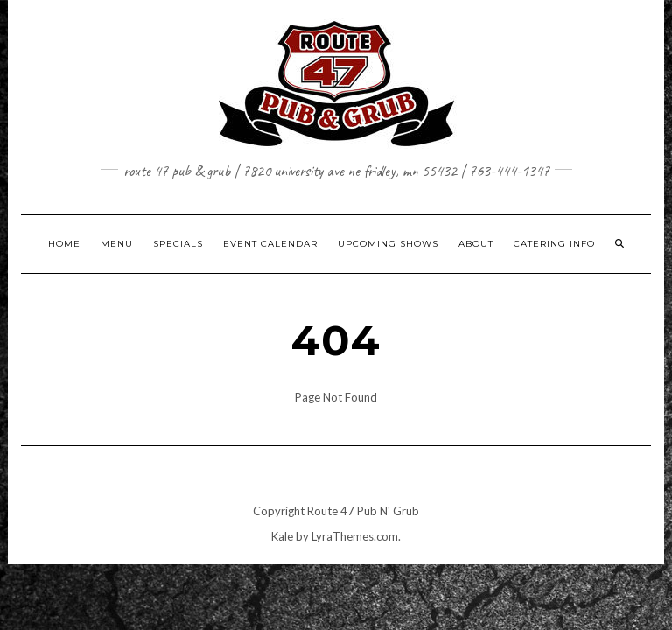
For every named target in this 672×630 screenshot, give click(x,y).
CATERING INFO (554, 244)
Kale (282, 536)
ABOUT (476, 244)
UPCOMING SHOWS (388, 244)
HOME (64, 244)
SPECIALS (178, 244)
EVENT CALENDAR (270, 244)
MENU (117, 244)
